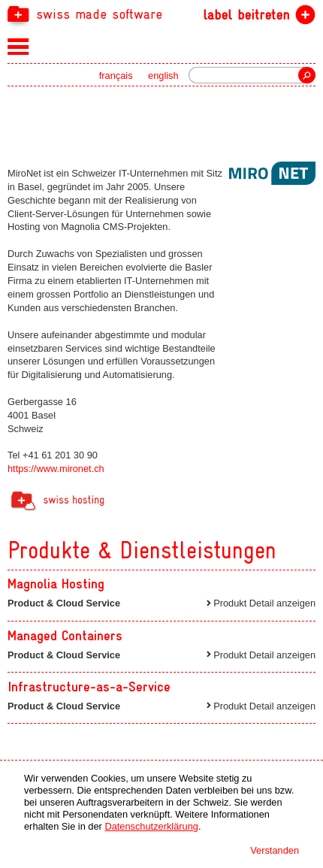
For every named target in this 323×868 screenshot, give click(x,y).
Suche (307, 75)
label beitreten (246, 15)
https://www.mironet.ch (56, 469)
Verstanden (275, 850)
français (116, 76)
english (163, 76)
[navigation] (161, 14)
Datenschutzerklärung (151, 826)
